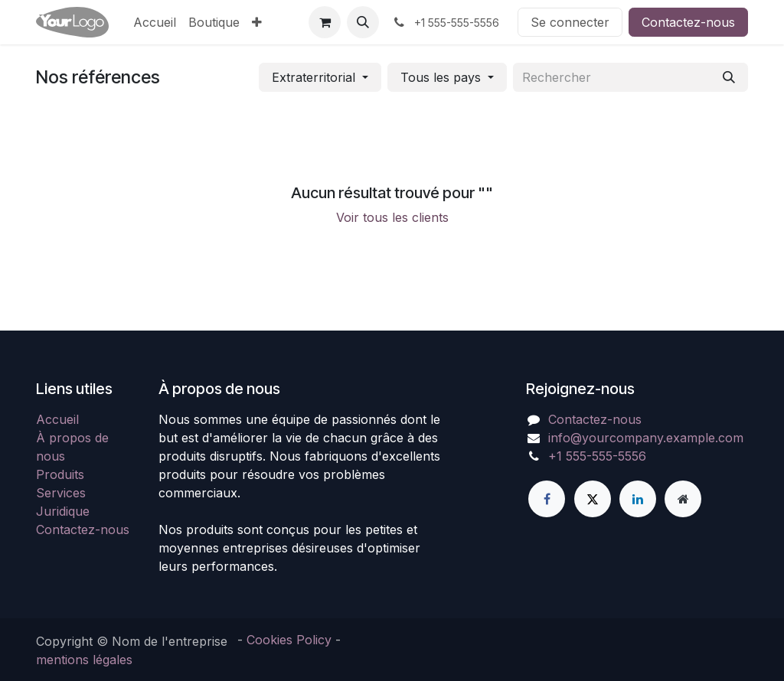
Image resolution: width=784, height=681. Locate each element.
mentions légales (84, 660)
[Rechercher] (729, 77)
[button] (363, 22)
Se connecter (570, 22)
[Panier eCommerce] (325, 22)
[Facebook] (547, 499)
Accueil (57, 419)
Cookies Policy (289, 640)
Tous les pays (441, 77)
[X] (593, 499)
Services (61, 493)
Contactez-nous (688, 22)
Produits (60, 474)
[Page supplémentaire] (683, 499)
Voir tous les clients (392, 217)
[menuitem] (155, 22)
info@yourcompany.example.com (646, 438)
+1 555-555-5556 (597, 456)
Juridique (63, 511)
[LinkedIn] (638, 499)
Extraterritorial (314, 77)
